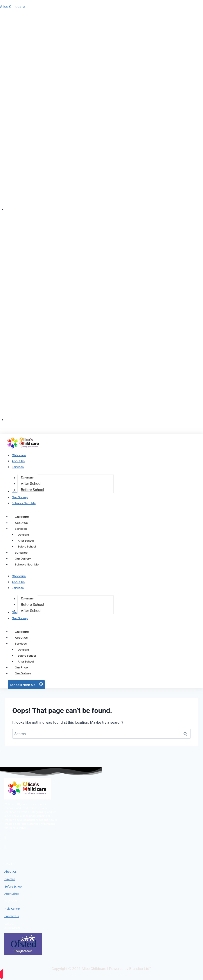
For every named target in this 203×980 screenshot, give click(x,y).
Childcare (22, 517)
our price (21, 553)
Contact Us (12, 916)
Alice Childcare (12, 7)
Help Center (12, 909)
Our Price (21, 667)
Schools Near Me (27, 564)
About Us (21, 523)
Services (26, 529)
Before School (27, 547)
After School (12, 894)
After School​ (26, 541)
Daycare (23, 535)
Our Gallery (23, 559)
